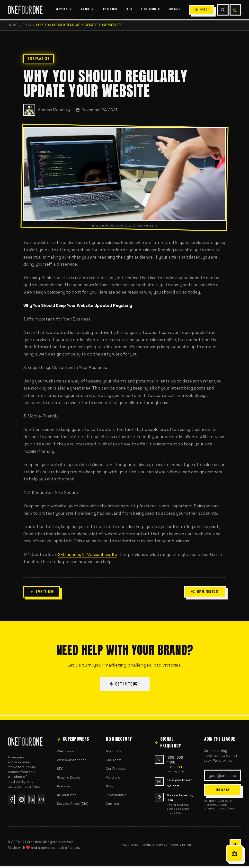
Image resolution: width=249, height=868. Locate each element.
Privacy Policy (129, 845)
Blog (27, 25)
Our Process (116, 769)
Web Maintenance (72, 760)
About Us (113, 751)
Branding (64, 786)
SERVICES (64, 9)
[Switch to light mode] (235, 10)
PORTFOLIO (110, 9)
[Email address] (222, 775)
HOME (13, 25)
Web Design (67, 751)
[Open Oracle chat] (234, 853)
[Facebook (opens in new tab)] (11, 799)
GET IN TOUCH (125, 684)
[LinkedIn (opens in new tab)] (31, 799)
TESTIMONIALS (150, 9)
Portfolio (113, 777)
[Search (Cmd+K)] (223, 10)
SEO (60, 769)
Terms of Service (155, 845)
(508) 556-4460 (176, 760)
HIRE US (201, 10)
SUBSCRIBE (223, 790)
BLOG (129, 9)
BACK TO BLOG (42, 592)
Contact (113, 804)
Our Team (113, 760)
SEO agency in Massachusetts (88, 555)
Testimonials (116, 795)
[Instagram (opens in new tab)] (21, 799)
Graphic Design (69, 777)
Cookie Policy (181, 845)
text (179, 767)
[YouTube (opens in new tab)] (41, 799)
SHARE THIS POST (205, 592)
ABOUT (88, 9)
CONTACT (174, 9)
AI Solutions (67, 795)
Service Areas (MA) (73, 804)
